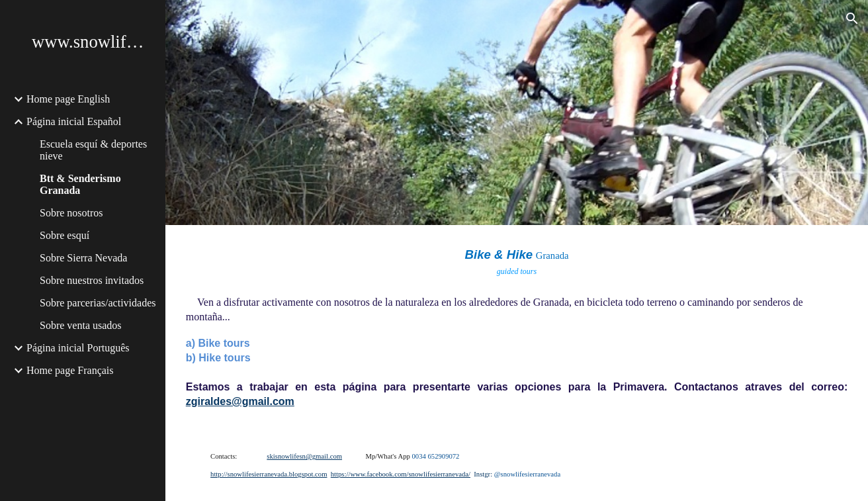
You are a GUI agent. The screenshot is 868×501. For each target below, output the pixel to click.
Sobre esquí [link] (65, 235)
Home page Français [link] (70, 370)
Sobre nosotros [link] (71, 213)
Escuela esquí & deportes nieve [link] (93, 150)
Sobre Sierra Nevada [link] (83, 258)
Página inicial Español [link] (74, 121)
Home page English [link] (68, 99)
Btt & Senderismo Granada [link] (80, 184)
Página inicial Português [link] (78, 348)
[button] (852, 19)
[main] (517, 328)
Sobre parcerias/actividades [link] (98, 303)
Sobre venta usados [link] (81, 325)
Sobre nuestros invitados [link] (92, 280)
